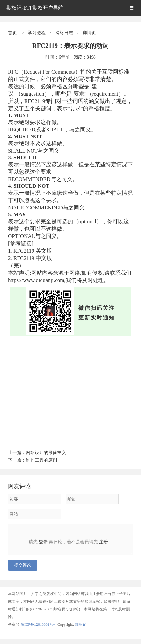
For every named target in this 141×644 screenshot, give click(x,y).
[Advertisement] (70, 392)
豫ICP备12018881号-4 (39, 629)
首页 (12, 33)
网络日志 (64, 33)
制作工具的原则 (41, 460)
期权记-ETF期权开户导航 (35, 8)
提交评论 (23, 570)
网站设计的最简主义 (46, 453)
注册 (103, 542)
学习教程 (37, 33)
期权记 (81, 629)
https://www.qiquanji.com (36, 280)
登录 (43, 542)
